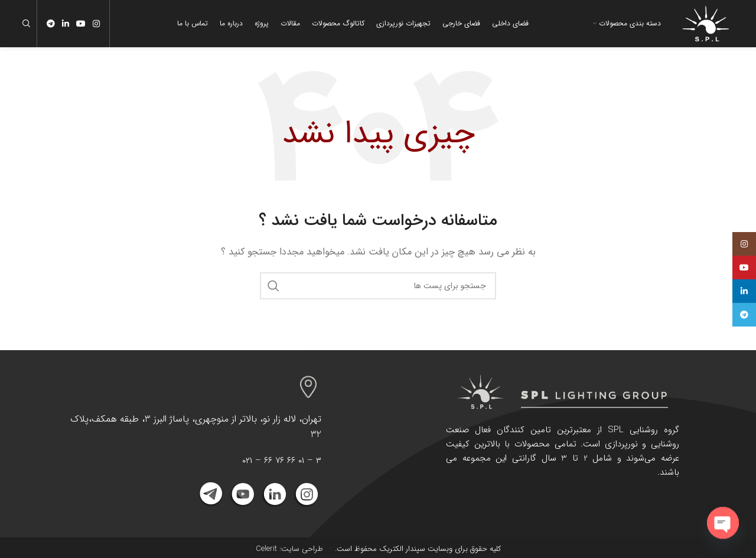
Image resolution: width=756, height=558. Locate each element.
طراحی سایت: (300, 549)
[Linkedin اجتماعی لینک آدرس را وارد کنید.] (66, 24)
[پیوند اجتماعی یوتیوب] (81, 24)
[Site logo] (706, 23)
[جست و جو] (28, 24)
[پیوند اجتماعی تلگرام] (51, 24)
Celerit (266, 549)
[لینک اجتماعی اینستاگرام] (96, 24)
